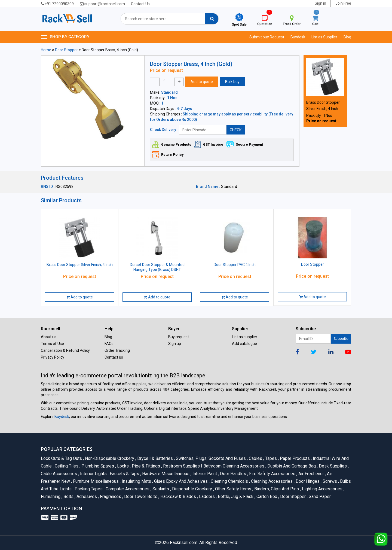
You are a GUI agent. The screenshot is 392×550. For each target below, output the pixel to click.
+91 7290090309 (57, 4)
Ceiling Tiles (66, 466)
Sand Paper (319, 496)
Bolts (68, 496)
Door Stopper (66, 50)
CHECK (236, 130)
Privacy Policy (53, 357)
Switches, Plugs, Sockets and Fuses (210, 458)
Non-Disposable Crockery (109, 458)
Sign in (320, 3)
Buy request (179, 337)
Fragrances (110, 496)
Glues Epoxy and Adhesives (180, 481)
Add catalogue (244, 344)
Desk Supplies (332, 466)
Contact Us (140, 4)
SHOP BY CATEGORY (65, 37)
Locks (122, 466)
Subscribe (341, 339)
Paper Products (294, 458)
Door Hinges (307, 481)
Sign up (175, 344)
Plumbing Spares (97, 466)
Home (46, 50)
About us (49, 337)
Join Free (343, 3)
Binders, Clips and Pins (276, 489)
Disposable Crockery (192, 489)
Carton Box (266, 496)
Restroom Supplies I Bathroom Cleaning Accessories (213, 466)
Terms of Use (52, 344)
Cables (255, 458)
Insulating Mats (136, 481)
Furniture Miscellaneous (95, 481)
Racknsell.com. (184, 543)
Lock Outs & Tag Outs (62, 458)
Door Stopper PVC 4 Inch (235, 265)
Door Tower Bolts (140, 496)
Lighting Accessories (322, 489)
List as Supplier (324, 37)
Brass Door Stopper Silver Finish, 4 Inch (80, 265)
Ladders (206, 496)
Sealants (160, 489)
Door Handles (233, 474)
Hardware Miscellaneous (165, 474)
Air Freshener (311, 474)
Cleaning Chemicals (229, 481)
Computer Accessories (127, 489)
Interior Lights (93, 474)
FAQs (109, 344)
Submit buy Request (267, 37)
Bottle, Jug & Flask (235, 496)
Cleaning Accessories (271, 481)
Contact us (114, 357)
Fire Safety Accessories (272, 474)
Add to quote (202, 82)
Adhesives (86, 496)
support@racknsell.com (102, 4)
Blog (347, 37)
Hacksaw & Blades (178, 496)
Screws (329, 481)
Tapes (271, 458)
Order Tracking (117, 350)
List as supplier (245, 337)
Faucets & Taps (124, 474)
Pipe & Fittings (146, 466)
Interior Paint (204, 474)
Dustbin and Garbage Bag (291, 466)
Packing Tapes (88, 489)
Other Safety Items (233, 489)
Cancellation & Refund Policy (65, 350)
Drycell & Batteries (155, 458)
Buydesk (298, 37)
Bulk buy (232, 82)
